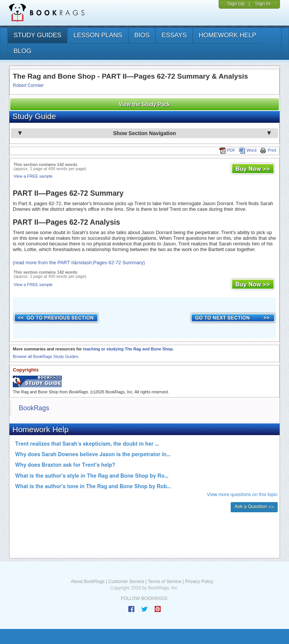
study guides (37, 35)
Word (248, 150)
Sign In (263, 4)
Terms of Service (165, 582)
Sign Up (236, 4)
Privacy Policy (199, 582)
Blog (22, 51)
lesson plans (98, 35)
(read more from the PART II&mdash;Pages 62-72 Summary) (79, 263)
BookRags (34, 408)
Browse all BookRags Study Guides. (46, 356)
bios (142, 35)
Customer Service (126, 582)
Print (268, 150)
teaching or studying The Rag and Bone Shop (128, 349)
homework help (227, 35)
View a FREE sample (33, 176)
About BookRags (88, 582)
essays (174, 35)
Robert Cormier (28, 85)
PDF (227, 150)
